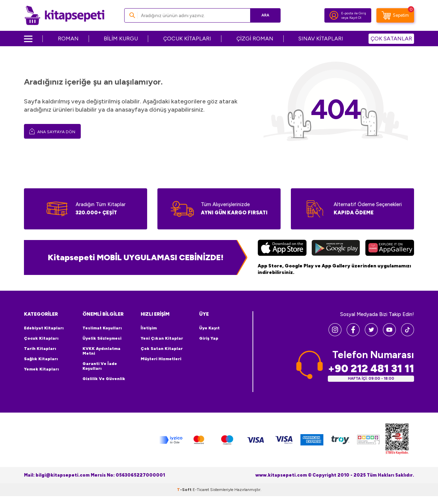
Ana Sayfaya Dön (52, 131)
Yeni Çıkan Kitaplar (162, 338)
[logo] (65, 15)
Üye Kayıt (209, 328)
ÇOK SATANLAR (391, 39)
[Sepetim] (395, 15)
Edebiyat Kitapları (44, 328)
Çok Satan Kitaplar (162, 349)
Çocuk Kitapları (41, 338)
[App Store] (282, 249)
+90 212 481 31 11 (371, 369)
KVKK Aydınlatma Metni (101, 351)
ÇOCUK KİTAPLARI (187, 39)
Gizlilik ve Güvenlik (104, 379)
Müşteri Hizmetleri (161, 359)
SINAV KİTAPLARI (321, 39)
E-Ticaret (201, 490)
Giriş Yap (209, 338)
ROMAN (68, 39)
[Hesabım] (334, 15)
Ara (265, 15)
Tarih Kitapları (40, 349)
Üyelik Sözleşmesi (102, 338)
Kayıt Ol (355, 18)
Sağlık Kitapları (41, 359)
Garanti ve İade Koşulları (100, 366)
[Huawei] (390, 249)
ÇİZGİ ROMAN (255, 39)
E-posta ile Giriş (354, 13)
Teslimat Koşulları (102, 328)
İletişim (149, 328)
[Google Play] (336, 249)
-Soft (185, 490)
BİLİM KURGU (121, 39)
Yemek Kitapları (41, 369)
